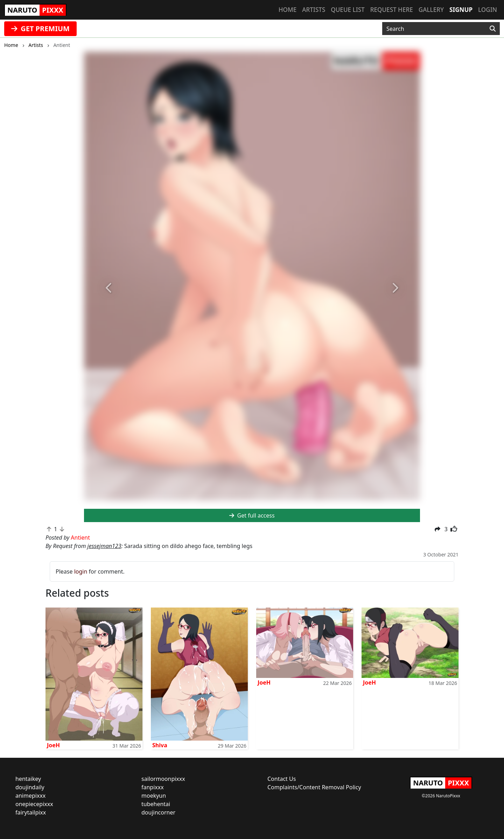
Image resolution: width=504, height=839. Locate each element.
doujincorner (158, 812)
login (81, 571)
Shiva (160, 745)
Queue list (348, 10)
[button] (109, 288)
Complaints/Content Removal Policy (314, 787)
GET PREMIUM (40, 29)
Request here (392, 10)
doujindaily (30, 787)
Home (288, 10)
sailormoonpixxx (163, 779)
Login (488, 10)
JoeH (53, 745)
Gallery (431, 10)
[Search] (493, 29)
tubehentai (156, 804)
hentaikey (28, 779)
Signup (461, 10)
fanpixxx (153, 787)
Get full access (252, 515)
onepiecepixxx (34, 804)
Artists (314, 10)
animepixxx (30, 796)
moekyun (154, 796)
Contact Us (282, 779)
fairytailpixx (31, 812)
